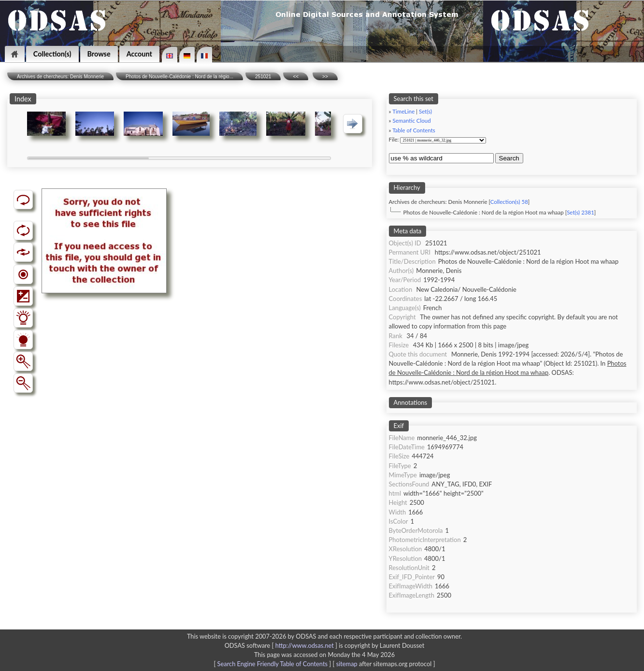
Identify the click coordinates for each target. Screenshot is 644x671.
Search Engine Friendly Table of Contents (272, 664)
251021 (263, 77)
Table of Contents (414, 130)
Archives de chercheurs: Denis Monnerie (60, 77)
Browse (99, 54)
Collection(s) (52, 54)
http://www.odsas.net (305, 645)
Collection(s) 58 (509, 202)
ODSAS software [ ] (282, 645)
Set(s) (425, 111)
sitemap (347, 664)
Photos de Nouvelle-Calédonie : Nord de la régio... (179, 77)
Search (509, 158)
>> (325, 77)
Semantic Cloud (411, 121)
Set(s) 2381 (580, 212)
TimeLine (403, 111)
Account (139, 54)
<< (296, 77)
